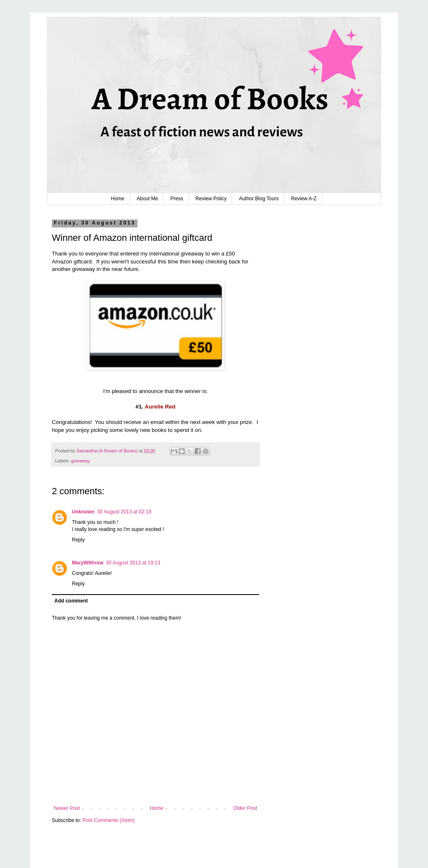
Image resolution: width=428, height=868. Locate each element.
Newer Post (67, 808)
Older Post (245, 808)
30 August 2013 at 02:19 (124, 512)
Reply (78, 540)
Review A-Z (304, 199)
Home (117, 199)
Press (177, 199)
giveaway (80, 461)
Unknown (83, 512)
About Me (147, 199)
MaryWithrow (88, 563)
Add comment (71, 601)
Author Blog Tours (259, 199)
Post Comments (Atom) (108, 820)
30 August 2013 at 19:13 (133, 563)
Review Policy (211, 199)
